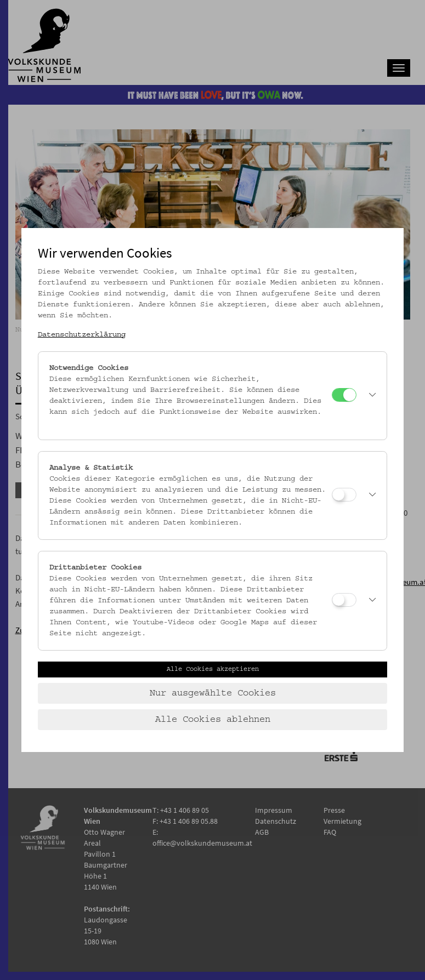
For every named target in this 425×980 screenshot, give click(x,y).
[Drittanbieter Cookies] (344, 600)
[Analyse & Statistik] (344, 495)
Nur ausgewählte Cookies (213, 693)
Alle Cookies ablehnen (213, 720)
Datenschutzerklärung (82, 335)
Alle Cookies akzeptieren (213, 669)
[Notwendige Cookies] (344, 395)
